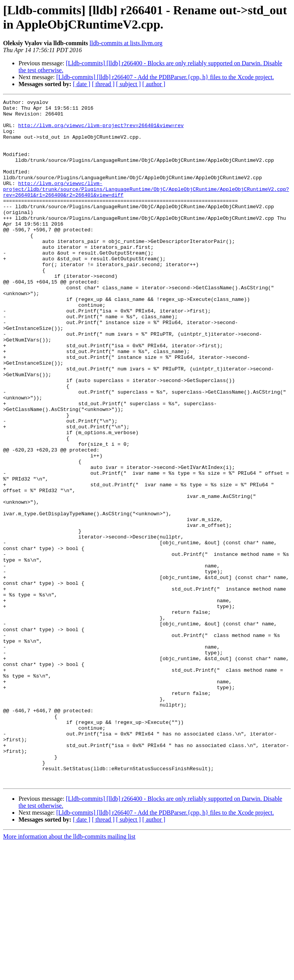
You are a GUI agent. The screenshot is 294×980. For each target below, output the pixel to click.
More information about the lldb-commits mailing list (69, 973)
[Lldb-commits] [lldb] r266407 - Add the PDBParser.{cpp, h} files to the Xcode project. (165, 77)
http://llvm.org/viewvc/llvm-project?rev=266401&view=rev (101, 131)
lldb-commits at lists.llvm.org (126, 43)
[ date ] (82, 84)
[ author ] (154, 84)
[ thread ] (103, 84)
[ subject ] (128, 84)
